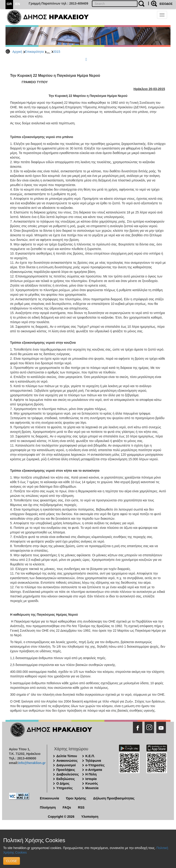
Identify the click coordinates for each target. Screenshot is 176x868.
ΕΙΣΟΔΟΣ (166, 4)
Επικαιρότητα (34, 52)
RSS (81, 807)
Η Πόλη (91, 774)
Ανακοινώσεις (67, 761)
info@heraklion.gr (32, 763)
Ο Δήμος (63, 783)
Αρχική (17, 52)
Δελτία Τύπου (67, 756)
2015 (57, 52)
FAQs (67, 807)
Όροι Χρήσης (76, 798)
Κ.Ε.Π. (90, 756)
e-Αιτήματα (94, 770)
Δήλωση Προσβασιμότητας (114, 798)
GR (9, 4)
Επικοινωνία (49, 798)
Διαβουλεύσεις (68, 774)
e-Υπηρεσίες (95, 765)
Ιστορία (91, 779)
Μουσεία (92, 788)
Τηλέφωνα (93, 761)
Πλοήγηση (48, 807)
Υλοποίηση (90, 817)
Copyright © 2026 (61, 817)
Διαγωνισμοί (66, 765)
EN (18, 4)
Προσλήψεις (66, 770)
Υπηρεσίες (65, 788)
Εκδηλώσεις (66, 779)
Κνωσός (92, 783)
